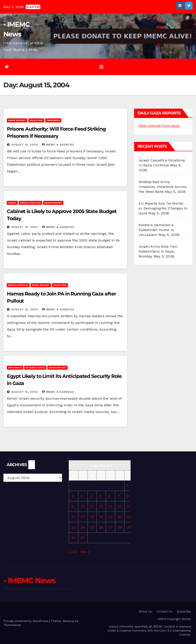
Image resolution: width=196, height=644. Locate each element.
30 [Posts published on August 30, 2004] (74, 538)
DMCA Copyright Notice (174, 619)
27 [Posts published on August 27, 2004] (110, 527)
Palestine (36, 120)
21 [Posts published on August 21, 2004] (119, 517)
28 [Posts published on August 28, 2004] (120, 527)
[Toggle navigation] (101, 67)
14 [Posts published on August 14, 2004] (120, 506)
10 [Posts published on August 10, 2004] (83, 506)
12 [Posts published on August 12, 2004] (101, 506)
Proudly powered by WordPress (26, 621)
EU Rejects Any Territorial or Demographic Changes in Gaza (163, 208)
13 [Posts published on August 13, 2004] (110, 506)
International (35, 368)
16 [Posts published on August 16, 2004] (73, 517)
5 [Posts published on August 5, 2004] (100, 496)
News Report (17, 120)
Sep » (85, 552)
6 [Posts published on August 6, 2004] (109, 496)
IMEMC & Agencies (58, 145)
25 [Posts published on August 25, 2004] (92, 527)
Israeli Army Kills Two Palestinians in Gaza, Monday (158, 251)
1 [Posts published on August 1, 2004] (128, 485)
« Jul (73, 552)
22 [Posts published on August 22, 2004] (129, 517)
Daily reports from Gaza (159, 126)
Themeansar (12, 625)
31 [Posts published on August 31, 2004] (83, 538)
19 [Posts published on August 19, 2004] (101, 517)
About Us (145, 611)
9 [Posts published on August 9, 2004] (72, 506)
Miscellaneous (18, 285)
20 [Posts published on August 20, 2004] (110, 517)
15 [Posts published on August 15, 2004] (129, 506)
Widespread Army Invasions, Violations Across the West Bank (163, 187)
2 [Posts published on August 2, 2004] (72, 496)
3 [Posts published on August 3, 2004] (82, 496)
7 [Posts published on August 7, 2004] (119, 496)
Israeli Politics (30, 203)
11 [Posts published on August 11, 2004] (92, 506)
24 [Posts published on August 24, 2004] (83, 527)
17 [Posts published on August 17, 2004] (83, 517)
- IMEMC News (29, 580)
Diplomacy (15, 368)
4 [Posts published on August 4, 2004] (91, 496)
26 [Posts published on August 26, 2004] (101, 527)
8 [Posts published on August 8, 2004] (128, 496)
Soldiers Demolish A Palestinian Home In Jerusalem (156, 230)
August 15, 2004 (25, 145)
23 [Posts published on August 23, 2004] (73, 527)
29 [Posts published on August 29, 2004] (129, 527)
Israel (12, 203)
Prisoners (53, 120)
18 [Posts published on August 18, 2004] (92, 517)
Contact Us (164, 611)
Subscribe (184, 611)
